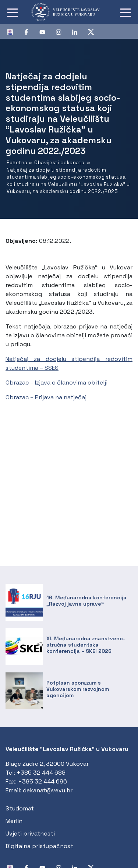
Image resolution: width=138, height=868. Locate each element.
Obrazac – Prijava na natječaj (46, 397)
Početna (17, 163)
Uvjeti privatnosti (30, 833)
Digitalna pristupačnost (39, 846)
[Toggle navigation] (13, 12)
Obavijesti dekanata (59, 163)
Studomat (20, 808)
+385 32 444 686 (43, 781)
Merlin (14, 821)
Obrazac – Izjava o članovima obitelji (56, 383)
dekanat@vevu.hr (48, 790)
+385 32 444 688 (41, 773)
